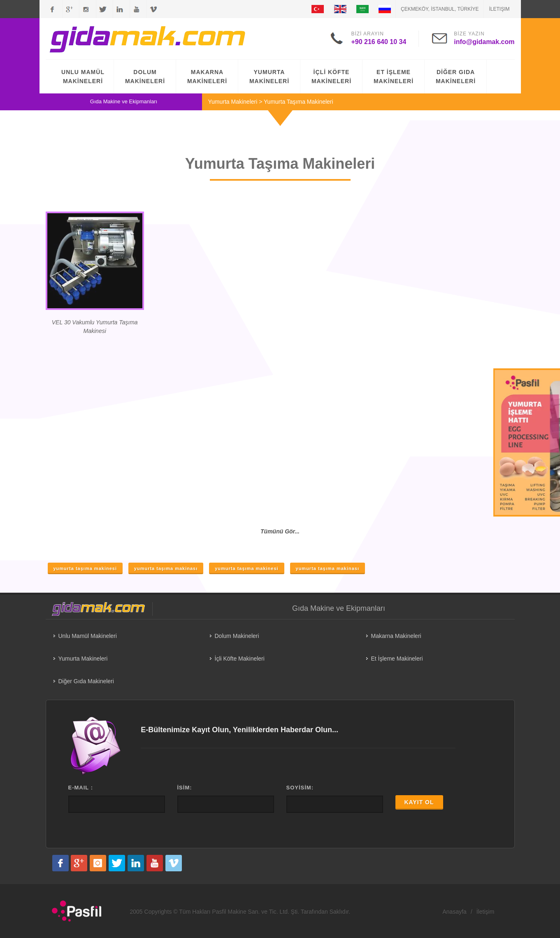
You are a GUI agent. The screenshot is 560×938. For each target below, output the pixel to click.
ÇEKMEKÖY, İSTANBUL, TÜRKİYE (440, 9)
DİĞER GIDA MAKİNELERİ (456, 77)
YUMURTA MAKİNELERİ (269, 77)
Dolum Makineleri (237, 636)
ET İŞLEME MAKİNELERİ (394, 77)
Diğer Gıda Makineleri (86, 681)
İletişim (499, 9)
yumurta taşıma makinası (166, 568)
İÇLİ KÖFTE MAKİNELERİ (331, 77)
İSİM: (185, 788)
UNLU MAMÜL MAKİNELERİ (83, 77)
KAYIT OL (419, 802)
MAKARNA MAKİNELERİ (207, 77)
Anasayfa (455, 912)
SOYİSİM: (300, 788)
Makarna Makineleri (396, 636)
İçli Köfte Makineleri (240, 659)
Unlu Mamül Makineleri (88, 636)
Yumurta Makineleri (233, 102)
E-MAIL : (81, 788)
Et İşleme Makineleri (397, 659)
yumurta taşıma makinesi (85, 568)
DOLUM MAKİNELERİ (145, 77)
